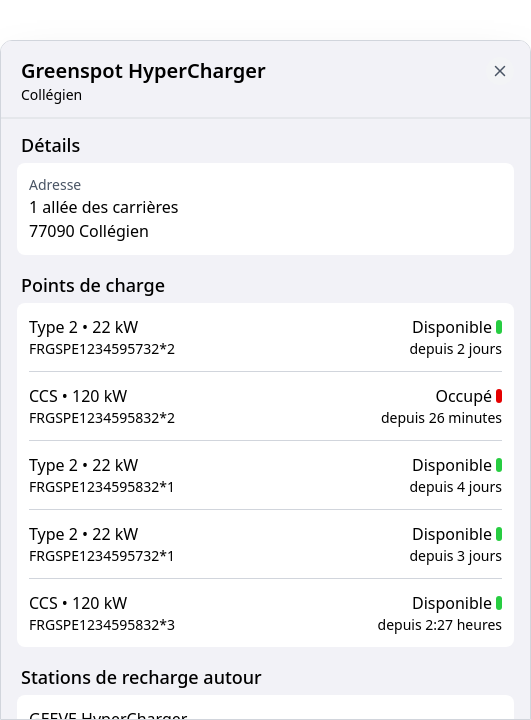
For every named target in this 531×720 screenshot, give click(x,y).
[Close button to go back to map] (500, 71)
